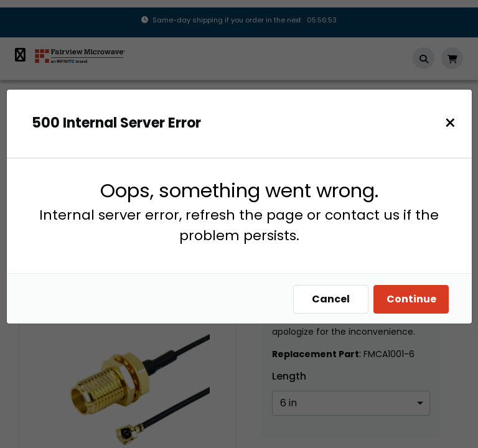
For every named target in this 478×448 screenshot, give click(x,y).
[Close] (453, 123)
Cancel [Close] (334, 299)
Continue (415, 299)
